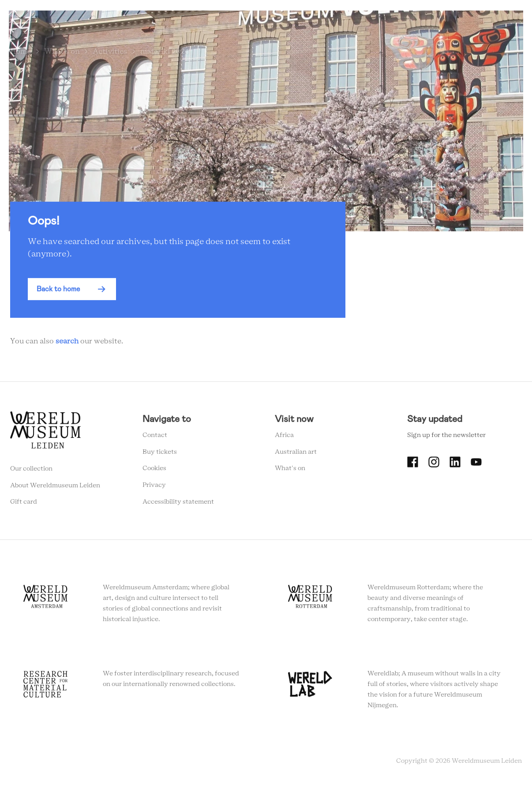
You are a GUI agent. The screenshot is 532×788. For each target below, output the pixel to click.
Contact (155, 437)
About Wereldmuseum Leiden (55, 487)
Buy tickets (160, 454)
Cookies (154, 471)
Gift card (24, 504)
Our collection (31, 471)
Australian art (296, 454)
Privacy (154, 487)
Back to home (58, 291)
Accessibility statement (178, 504)
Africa (284, 437)
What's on (290, 471)
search (67, 343)
